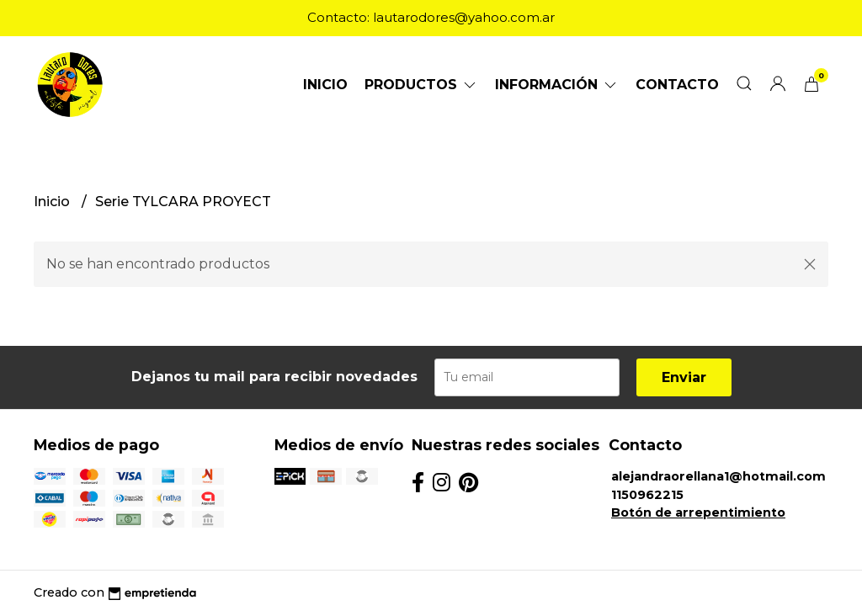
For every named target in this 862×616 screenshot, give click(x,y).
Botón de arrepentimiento (698, 512)
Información (557, 85)
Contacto (677, 85)
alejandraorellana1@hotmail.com (718, 476)
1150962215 (647, 495)
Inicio (325, 85)
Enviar (684, 377)
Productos (421, 85)
